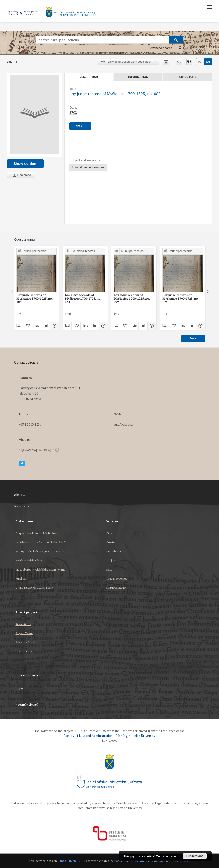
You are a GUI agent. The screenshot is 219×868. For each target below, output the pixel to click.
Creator (111, 542)
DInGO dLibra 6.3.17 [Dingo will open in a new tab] (72, 861)
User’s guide (24, 651)
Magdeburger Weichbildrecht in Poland (40, 569)
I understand (195, 856)
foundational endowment (88, 167)
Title (109, 533)
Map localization (117, 588)
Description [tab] (89, 77)
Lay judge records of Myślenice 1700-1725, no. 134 (83, 298)
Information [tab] (138, 77)
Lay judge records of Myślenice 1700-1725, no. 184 (35, 298)
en (208, 62)
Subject (111, 560)
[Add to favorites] (179, 62)
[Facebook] (22, 464)
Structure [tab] (187, 77)
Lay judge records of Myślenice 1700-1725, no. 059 (132, 298)
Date (109, 569)
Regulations (23, 624)
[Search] (176, 40)
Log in (19, 689)
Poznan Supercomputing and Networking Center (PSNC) (152, 861)
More (193, 338)
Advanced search (160, 48)
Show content (25, 164)
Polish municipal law (29, 560)
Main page (22, 506)
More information (167, 856)
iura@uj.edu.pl (125, 424)
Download (21, 175)
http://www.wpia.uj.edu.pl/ (39, 450)
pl (200, 62)
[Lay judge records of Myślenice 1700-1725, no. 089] (35, 115)
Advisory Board (25, 642)
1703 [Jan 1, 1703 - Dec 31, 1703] (73, 113)
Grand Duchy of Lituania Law (34, 588)
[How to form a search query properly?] (180, 48)
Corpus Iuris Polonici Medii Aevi (36, 533)
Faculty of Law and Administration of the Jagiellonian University (109, 736)
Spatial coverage (117, 579)
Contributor (114, 551)
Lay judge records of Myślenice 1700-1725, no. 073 (180, 298)
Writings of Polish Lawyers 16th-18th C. (41, 551)
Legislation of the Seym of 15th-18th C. (41, 542)
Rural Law (22, 579)
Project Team (24, 633)
